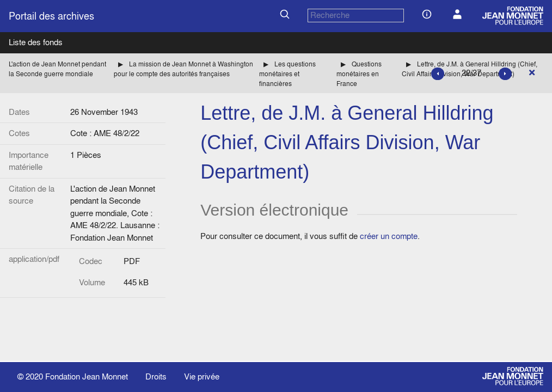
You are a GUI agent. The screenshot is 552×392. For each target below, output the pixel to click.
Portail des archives (51, 16)
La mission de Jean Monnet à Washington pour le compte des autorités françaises (183, 69)
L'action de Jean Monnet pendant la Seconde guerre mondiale (57, 69)
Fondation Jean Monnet (87, 376)
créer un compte (389, 236)
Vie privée (202, 376)
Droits (156, 376)
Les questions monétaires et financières (287, 74)
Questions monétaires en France (359, 74)
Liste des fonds (36, 42)
